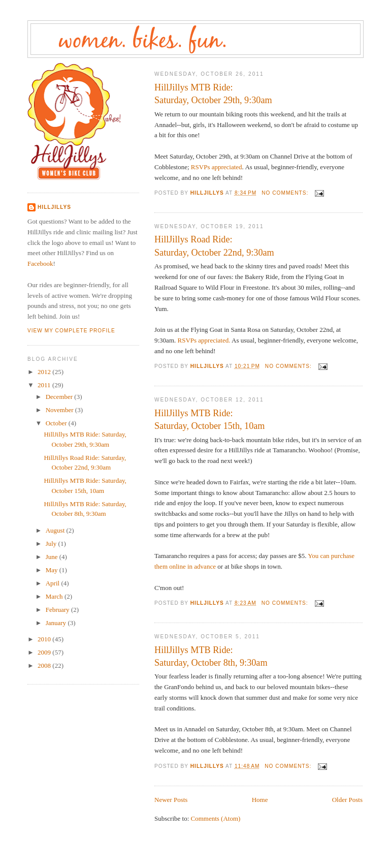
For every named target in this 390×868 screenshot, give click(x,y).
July (52, 544)
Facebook (40, 263)
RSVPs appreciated (217, 167)
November (60, 410)
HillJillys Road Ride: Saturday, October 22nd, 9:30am (214, 246)
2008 (45, 665)
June (53, 557)
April (54, 583)
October (57, 423)
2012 (45, 372)
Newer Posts (171, 800)
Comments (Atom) (216, 818)
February (58, 610)
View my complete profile (71, 331)
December (60, 397)
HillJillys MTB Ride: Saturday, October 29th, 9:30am (213, 94)
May (53, 570)
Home (260, 800)
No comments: (286, 193)
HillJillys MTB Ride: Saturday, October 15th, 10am (210, 420)
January (57, 623)
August (56, 530)
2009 (45, 652)
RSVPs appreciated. (204, 340)
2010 (45, 639)
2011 (45, 385)
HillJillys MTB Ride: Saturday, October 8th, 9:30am (211, 656)
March (55, 596)
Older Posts (347, 800)
